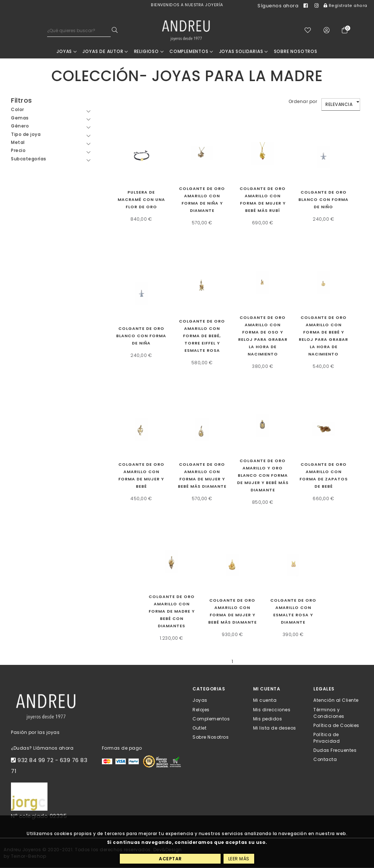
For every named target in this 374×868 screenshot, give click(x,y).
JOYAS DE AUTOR (105, 52)
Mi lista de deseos (275, 728)
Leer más (239, 859)
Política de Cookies (336, 725)
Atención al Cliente (336, 701)
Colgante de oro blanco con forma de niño (323, 200)
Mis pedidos (268, 719)
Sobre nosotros (296, 52)
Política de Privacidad (327, 738)
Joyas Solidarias (244, 52)
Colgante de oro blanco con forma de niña (141, 336)
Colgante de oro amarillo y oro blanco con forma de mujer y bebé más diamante (263, 476)
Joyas (67, 52)
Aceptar (170, 859)
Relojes (201, 710)
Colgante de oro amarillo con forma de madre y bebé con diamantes (172, 612)
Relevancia (339, 105)
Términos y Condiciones (329, 713)
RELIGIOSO (149, 52)
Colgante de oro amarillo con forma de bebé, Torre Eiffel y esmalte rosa (202, 336)
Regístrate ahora (346, 6)
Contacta (325, 760)
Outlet (199, 728)
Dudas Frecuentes (335, 751)
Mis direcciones (272, 710)
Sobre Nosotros (211, 737)
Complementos (191, 52)
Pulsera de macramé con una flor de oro (141, 200)
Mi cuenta (265, 701)
